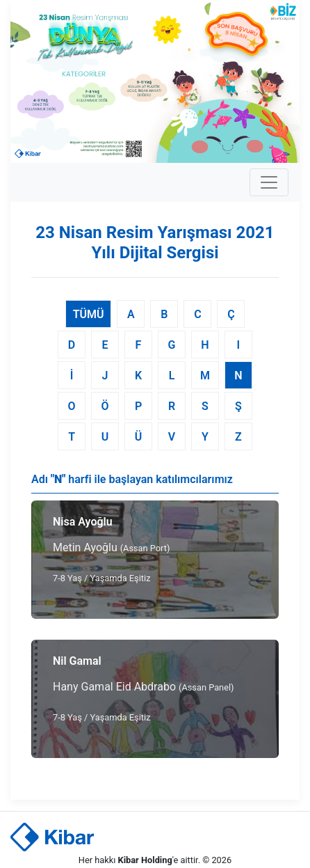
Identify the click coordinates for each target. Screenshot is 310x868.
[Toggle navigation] (269, 182)
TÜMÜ (89, 314)
